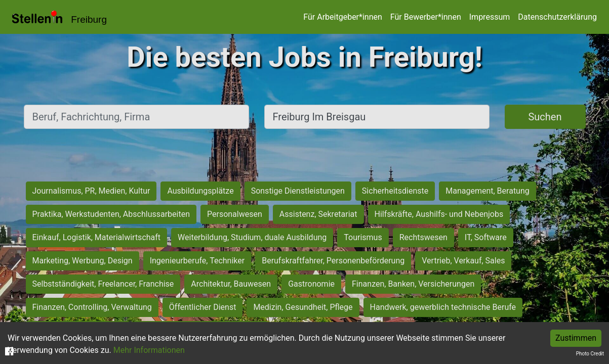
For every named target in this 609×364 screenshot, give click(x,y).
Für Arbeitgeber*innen (342, 17)
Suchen (545, 117)
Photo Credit (590, 354)
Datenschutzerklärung (557, 17)
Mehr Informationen (149, 350)
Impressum (490, 17)
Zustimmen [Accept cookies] (576, 338)
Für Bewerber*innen (426, 17)
